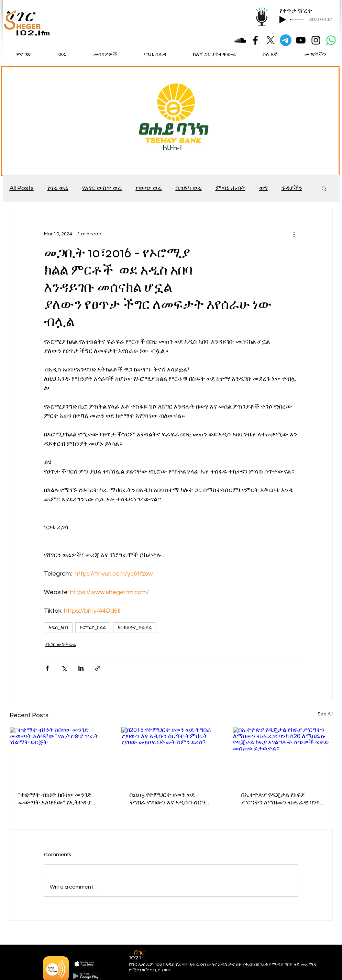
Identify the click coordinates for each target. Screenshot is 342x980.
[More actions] (294, 234)
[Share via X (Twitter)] (64, 668)
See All (325, 714)
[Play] (283, 20)
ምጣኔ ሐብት (230, 188)
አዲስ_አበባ (58, 627)
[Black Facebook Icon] (255, 40)
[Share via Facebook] (47, 668)
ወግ (263, 188)
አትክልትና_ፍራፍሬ (135, 627)
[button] (324, 188)
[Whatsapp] (331, 40)
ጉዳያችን (292, 188)
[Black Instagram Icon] (316, 40)
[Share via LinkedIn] (81, 668)
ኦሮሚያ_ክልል (93, 627)
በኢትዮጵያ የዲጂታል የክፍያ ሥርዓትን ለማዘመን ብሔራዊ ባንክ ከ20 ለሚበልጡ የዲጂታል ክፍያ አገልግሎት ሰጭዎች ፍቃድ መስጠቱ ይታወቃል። (282, 799)
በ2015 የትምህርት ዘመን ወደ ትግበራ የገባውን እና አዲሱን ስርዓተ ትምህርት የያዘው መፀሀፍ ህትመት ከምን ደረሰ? (170, 799)
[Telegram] (286, 40)
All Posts (22, 188)
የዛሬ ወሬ (58, 188)
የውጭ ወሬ (149, 188)
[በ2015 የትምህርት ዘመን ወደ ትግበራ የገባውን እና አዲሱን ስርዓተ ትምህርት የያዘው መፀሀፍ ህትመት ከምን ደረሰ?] (171, 755)
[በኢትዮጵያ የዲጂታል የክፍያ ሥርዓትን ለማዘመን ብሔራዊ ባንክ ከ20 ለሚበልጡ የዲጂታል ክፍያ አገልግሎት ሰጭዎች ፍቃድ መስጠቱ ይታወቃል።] (283, 755)
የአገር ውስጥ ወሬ (102, 188)
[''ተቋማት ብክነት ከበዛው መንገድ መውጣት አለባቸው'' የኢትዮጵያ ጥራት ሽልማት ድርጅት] (60, 755)
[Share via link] (98, 668)
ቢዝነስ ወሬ (189, 188)
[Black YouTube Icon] (301, 40)
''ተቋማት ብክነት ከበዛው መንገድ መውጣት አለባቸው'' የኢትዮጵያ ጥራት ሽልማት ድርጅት (55, 799)
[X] (271, 40)
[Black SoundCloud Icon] (240, 40)
